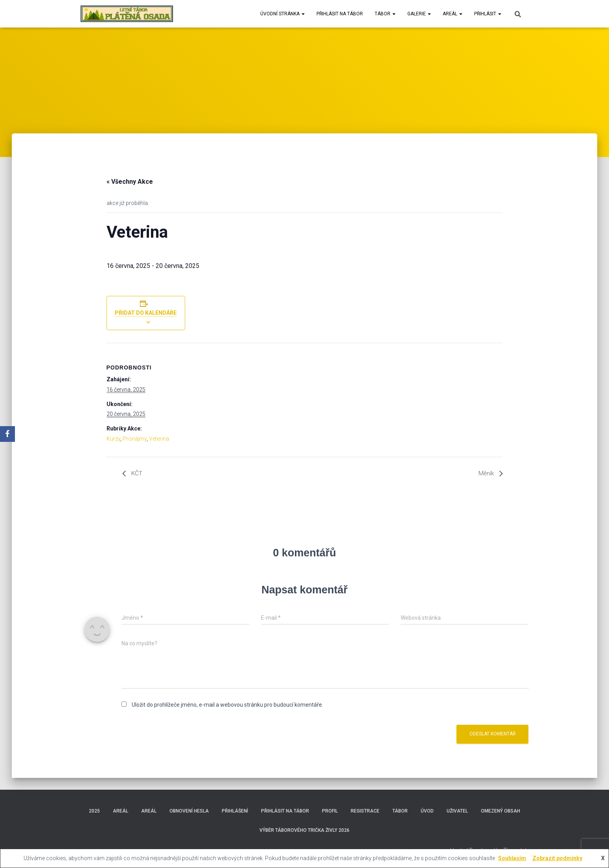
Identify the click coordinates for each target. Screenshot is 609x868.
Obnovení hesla (189, 811)
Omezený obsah (500, 811)
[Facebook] (7, 434)
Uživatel (457, 811)
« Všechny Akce (130, 182)
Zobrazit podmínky (557, 858)
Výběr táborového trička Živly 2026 (304, 830)
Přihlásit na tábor (340, 14)
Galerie (419, 14)
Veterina (159, 439)
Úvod (427, 811)
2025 (94, 811)
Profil (330, 811)
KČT (136, 474)
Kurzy (113, 439)
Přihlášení (235, 811)
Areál (453, 14)
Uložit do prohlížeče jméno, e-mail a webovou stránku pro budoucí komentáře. (227, 705)
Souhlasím (512, 858)
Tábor (385, 14)
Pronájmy (135, 439)
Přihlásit (488, 14)
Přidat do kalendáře (146, 313)
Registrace (365, 811)
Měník (487, 474)
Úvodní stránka (282, 14)
